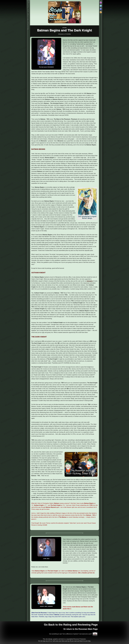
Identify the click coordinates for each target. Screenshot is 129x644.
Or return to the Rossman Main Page (80, 629)
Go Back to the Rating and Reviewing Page (71, 625)
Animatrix (90, 281)
